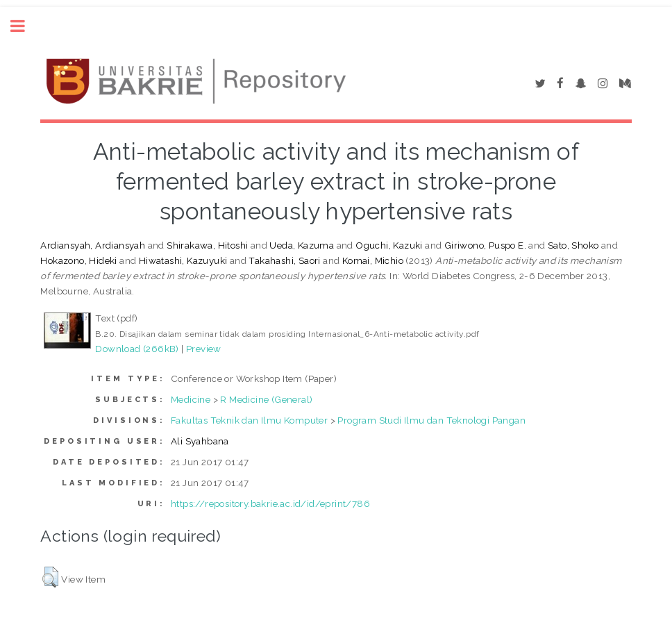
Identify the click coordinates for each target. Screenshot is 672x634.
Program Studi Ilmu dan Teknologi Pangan (431, 420)
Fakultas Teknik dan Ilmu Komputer (249, 420)
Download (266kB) (137, 349)
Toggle (25, 26)
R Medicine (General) (266, 399)
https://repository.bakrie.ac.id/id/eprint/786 (270, 503)
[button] (50, 577)
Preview (204, 349)
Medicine (191, 399)
